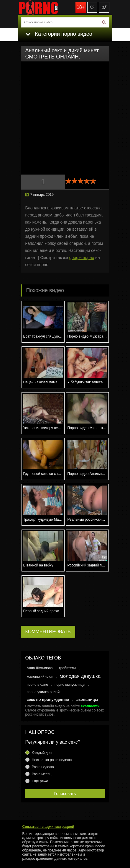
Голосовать (65, 794)
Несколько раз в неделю (52, 760)
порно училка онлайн (44, 692)
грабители (67, 668)
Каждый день (43, 753)
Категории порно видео (59, 34)
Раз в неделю (43, 767)
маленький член (40, 677)
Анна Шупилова (40, 668)
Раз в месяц (42, 774)
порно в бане (38, 685)
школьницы (87, 700)
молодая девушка (80, 676)
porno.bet (47, 7)
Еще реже (40, 781)
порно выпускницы (70, 685)
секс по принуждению (48, 700)
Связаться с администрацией (48, 827)
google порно (82, 258)
